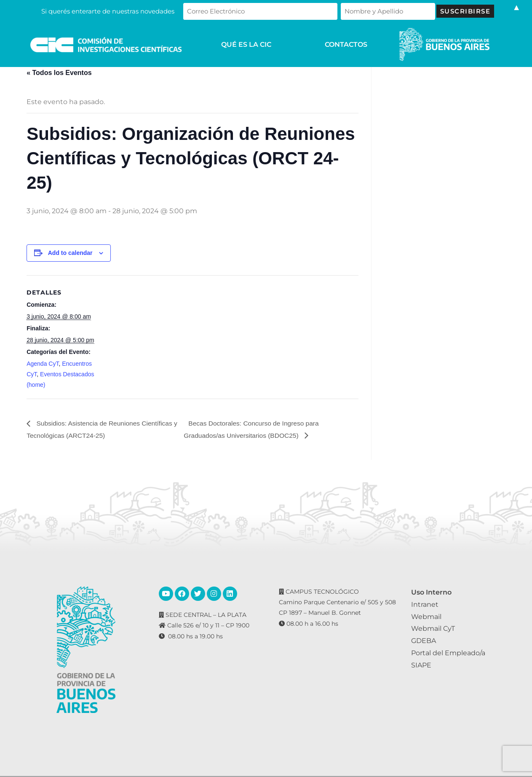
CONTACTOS (346, 45)
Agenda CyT (43, 364)
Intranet (425, 604)
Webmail (426, 617)
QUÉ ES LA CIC (246, 45)
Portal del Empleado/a (448, 653)
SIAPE (421, 665)
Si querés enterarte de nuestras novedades (134, 11)
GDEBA (424, 641)
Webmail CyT (433, 629)
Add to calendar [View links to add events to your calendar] (70, 253)
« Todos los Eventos (59, 73)
